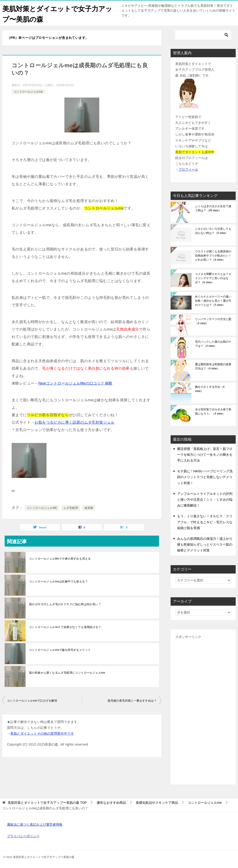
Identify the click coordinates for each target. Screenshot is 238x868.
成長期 (89, 508)
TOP (47, 803)
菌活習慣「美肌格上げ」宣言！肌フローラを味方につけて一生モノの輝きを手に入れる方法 (205, 455)
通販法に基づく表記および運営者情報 (35, 824)
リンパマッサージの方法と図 (213, 321)
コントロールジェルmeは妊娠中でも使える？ (58, 581)
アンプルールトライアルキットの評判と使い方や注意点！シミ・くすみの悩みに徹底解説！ (205, 500)
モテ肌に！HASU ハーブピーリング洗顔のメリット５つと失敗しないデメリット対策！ (205, 477)
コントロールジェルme (28, 92)
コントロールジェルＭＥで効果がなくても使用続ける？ (65, 627)
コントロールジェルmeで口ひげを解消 (32, 701)
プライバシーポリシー (23, 836)
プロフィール (188, 169)
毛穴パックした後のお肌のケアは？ (213, 344)
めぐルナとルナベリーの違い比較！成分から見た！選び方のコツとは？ (213, 301)
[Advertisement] (203, 710)
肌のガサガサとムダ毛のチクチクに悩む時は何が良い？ (65, 604)
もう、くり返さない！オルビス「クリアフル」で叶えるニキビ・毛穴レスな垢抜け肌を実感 (205, 522)
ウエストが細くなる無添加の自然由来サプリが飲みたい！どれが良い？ (213, 256)
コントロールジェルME (42, 508)
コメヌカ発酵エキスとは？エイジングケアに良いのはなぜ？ (213, 278)
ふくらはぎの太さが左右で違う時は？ (213, 208)
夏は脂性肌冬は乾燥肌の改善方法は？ (213, 366)
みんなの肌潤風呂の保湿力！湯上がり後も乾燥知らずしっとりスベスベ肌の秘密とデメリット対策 (205, 544)
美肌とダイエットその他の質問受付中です (42, 733)
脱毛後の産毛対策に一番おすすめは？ (132, 701)
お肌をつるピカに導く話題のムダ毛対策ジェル (74, 422)
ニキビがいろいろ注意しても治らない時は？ (213, 231)
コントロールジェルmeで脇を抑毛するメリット (60, 650)
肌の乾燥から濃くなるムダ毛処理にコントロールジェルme (67, 673)
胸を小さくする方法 (210, 389)
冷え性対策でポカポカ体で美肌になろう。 (213, 412)
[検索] (203, 35)
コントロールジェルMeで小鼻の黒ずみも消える (60, 559)
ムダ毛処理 (71, 508)
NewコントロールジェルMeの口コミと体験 (75, 383)
